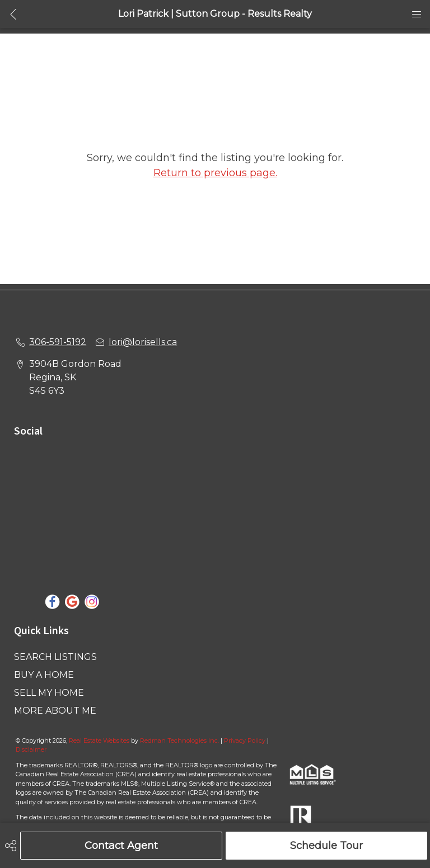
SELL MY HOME (49, 693)
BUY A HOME (44, 675)
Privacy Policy (245, 740)
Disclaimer (31, 749)
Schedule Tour (326, 846)
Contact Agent (121, 846)
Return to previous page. (215, 173)
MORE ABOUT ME (55, 711)
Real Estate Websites (100, 740)
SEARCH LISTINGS (55, 657)
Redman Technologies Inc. (180, 740)
